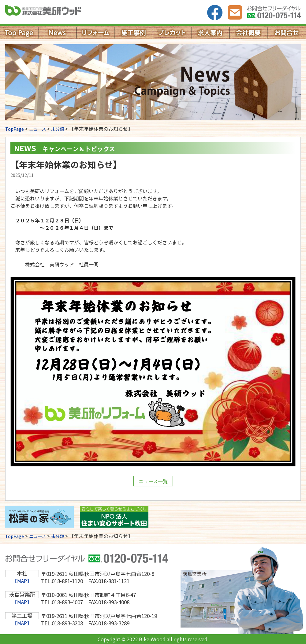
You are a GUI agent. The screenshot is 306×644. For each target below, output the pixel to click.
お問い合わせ (235, 13)
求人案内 (210, 33)
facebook (215, 13)
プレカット (172, 33)
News (57, 33)
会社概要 (249, 33)
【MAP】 (22, 581)
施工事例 (134, 33)
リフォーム (96, 33)
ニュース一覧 (153, 481)
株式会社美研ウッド (56, 12)
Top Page (19, 33)
